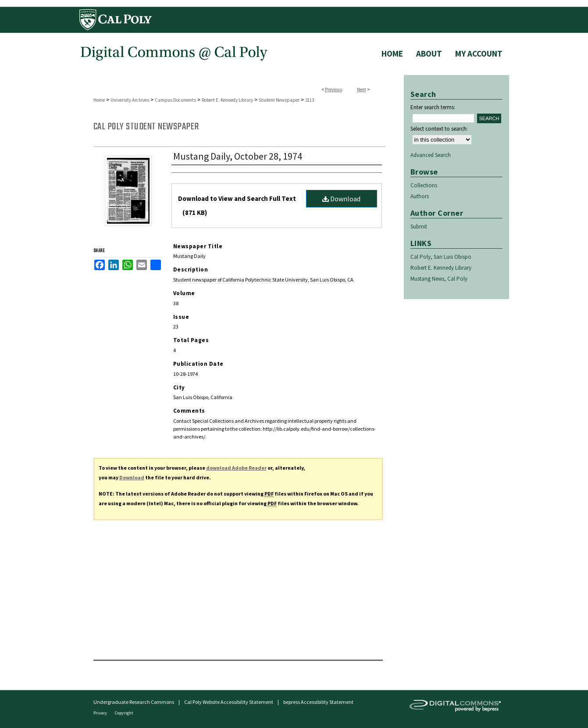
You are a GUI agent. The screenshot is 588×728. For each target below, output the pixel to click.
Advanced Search (431, 155)
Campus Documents (175, 100)
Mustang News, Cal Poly (439, 279)
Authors (420, 196)
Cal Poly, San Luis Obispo (441, 257)
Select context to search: (439, 129)
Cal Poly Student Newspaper (146, 127)
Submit (419, 227)
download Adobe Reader (236, 468)
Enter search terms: (433, 107)
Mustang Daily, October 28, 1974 (238, 156)
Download (341, 199)
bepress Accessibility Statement (318, 702)
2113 (310, 100)
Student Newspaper (279, 100)
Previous (333, 89)
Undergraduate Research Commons (134, 702)
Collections (424, 185)
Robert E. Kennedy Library (227, 100)
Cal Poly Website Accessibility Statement (229, 702)
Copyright (124, 713)
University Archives (130, 100)
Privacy (101, 713)
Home (99, 100)
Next (362, 89)
